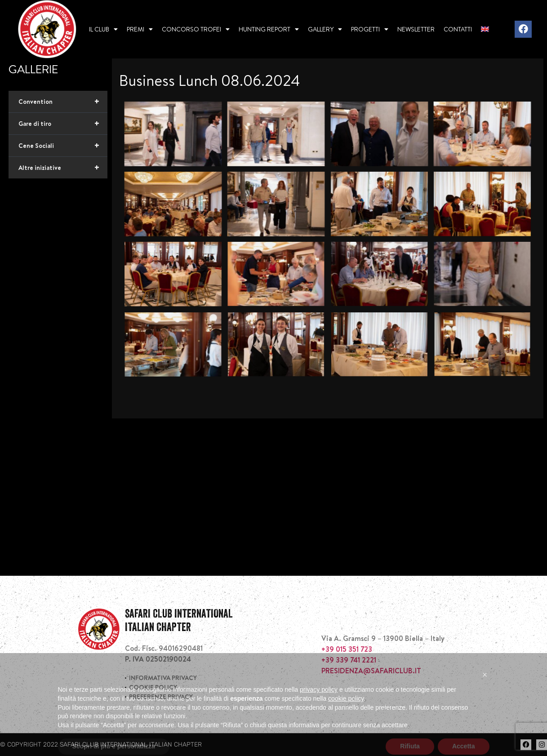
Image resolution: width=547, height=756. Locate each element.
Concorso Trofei (196, 29)
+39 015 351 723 (347, 649)
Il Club (103, 29)
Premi (140, 29)
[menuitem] (485, 29)
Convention (63, 102)
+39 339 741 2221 (349, 660)
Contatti (458, 29)
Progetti (370, 29)
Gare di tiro (63, 124)
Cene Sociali (63, 146)
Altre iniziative (63, 168)
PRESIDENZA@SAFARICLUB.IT (371, 671)
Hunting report (269, 29)
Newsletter (416, 29)
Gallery (325, 29)
